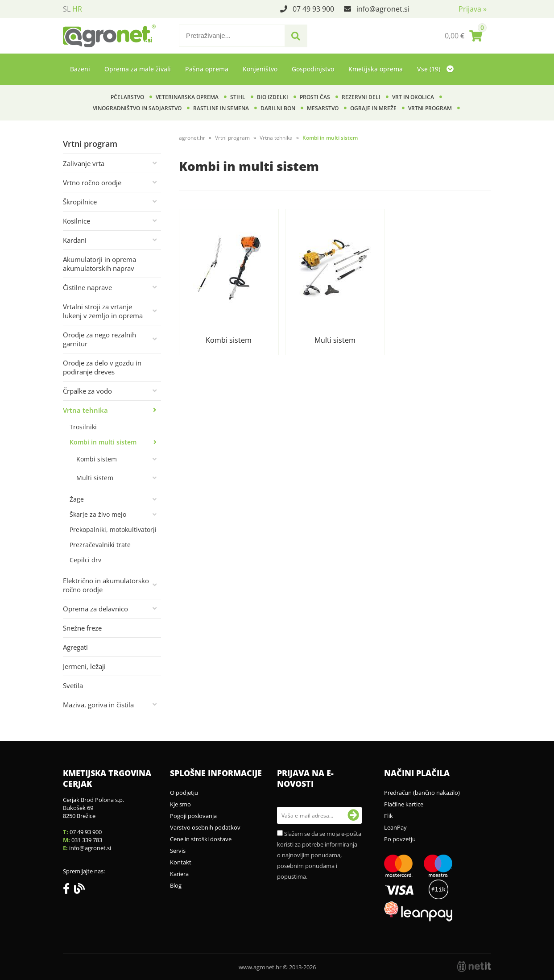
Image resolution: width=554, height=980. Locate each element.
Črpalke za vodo (87, 391)
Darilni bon (278, 108)
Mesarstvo (323, 108)
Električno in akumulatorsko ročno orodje (106, 585)
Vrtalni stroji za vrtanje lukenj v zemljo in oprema (103, 311)
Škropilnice (80, 202)
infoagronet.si (383, 9)
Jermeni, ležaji (84, 666)
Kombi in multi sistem (103, 442)
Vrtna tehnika (85, 410)
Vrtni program (430, 108)
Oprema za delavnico (95, 609)
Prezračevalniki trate (100, 545)
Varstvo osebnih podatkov (205, 827)
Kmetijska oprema (376, 69)
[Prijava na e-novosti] (353, 815)
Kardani (75, 240)
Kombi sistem (97, 459)
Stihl (238, 97)
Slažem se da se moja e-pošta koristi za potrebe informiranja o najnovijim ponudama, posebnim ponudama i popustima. (319, 855)
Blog (176, 885)
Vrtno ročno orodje (92, 183)
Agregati (75, 647)
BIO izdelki (273, 97)
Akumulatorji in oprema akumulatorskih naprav (99, 264)
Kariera (179, 874)
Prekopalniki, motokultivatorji (113, 529)
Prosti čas (315, 97)
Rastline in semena (221, 108)
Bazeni (80, 69)
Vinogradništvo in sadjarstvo (137, 108)
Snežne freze (82, 628)
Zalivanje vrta (84, 163)
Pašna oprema (207, 69)
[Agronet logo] (109, 36)
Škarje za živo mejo (98, 514)
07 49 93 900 (313, 9)
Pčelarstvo (127, 97)
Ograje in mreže (373, 108)
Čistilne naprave (87, 287)
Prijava (473, 9)
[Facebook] (68, 890)
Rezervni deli (361, 97)
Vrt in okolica (413, 97)
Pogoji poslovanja (193, 816)
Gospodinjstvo (313, 69)
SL (67, 9)
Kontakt (181, 862)
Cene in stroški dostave (201, 839)
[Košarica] (463, 36)
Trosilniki (83, 427)
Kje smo (180, 804)
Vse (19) (435, 69)
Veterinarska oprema (187, 97)
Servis (178, 851)
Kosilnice (76, 221)
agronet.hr (192, 138)
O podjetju (184, 793)
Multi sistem (95, 478)
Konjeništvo (260, 69)
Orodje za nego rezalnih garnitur (99, 339)
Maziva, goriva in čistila (98, 705)
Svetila (73, 685)
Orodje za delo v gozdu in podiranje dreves (102, 367)
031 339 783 (87, 840)
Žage (77, 499)
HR (77, 9)
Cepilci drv (85, 560)
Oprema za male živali (138, 69)
